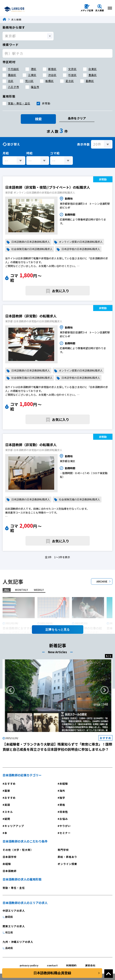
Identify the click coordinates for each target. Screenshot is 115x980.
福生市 (35, 87)
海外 (62, 791)
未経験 (64, 784)
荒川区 (29, 81)
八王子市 (13, 87)
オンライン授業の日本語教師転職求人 (81, 242)
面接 (7, 791)
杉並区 (72, 75)
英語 (7, 805)
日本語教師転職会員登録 (52, 973)
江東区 (32, 75)
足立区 (70, 81)
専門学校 (63, 850)
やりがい (65, 826)
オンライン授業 (67, 864)
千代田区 (13, 69)
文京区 (72, 69)
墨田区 (12, 75)
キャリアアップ (14, 826)
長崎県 (9, 948)
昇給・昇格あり (67, 857)
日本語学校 (10, 857)
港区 (34, 69)
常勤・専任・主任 (19, 103)
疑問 (7, 819)
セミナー (65, 833)
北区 (11, 81)
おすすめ (10, 784)
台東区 (93, 69)
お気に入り (61, 291)
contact (52, 965)
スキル (9, 812)
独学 (62, 798)
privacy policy (29, 965)
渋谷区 (52, 75)
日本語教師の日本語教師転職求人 (31, 242)
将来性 (64, 812)
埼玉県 (9, 932)
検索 (38, 119)
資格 (62, 805)
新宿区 (52, 69)
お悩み (64, 819)
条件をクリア (77, 118)
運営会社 (90, 965)
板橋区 (50, 81)
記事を (58, 629)
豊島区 (93, 75)
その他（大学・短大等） (18, 850)
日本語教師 (10, 871)
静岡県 (9, 917)
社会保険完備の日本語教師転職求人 (32, 249)
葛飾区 (90, 81)
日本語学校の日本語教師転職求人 (81, 249)
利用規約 (71, 965)
